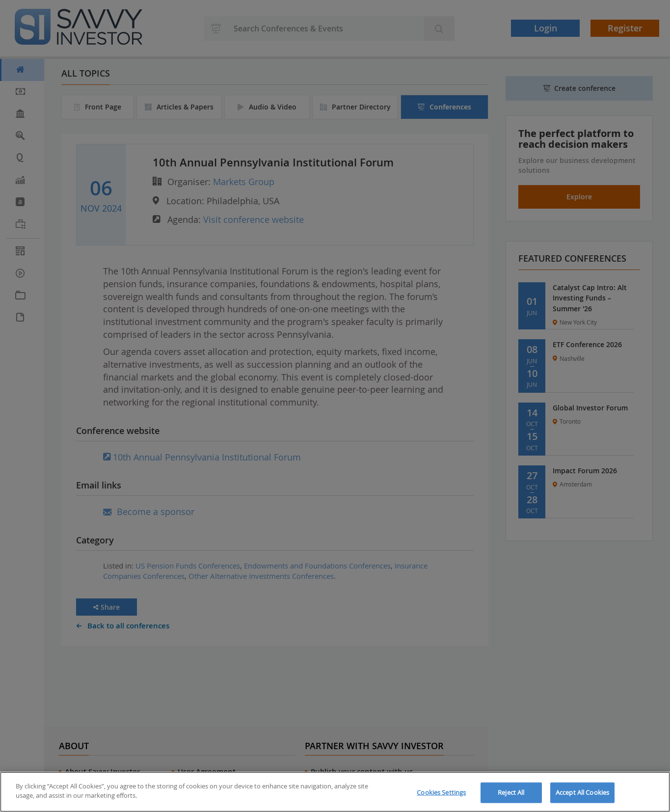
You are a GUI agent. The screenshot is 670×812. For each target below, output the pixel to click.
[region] (335, 792)
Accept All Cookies (582, 792)
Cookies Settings (441, 792)
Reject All (511, 792)
